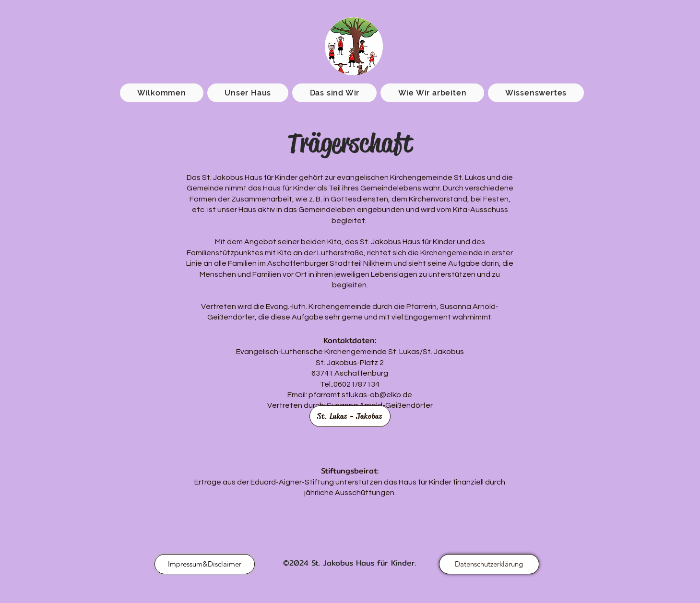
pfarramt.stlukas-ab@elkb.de (360, 395)
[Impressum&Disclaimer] (205, 564)
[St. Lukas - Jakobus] (350, 416)
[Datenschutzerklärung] (489, 564)
